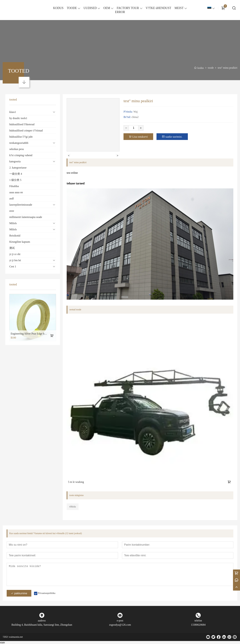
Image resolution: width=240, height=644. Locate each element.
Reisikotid (15, 236)
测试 (12, 248)
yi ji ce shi (15, 254)
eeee (12, 211)
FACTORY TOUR (128, 8)
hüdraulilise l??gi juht (21, 137)
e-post (120, 621)
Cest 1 (13, 266)
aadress (42, 621)
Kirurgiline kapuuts (20, 242)
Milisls (13, 223)
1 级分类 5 (15, 180)
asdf (12, 198)
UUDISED (90, 8)
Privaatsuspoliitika (47, 593)
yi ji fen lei (15, 260)
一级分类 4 (16, 174)
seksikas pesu (17, 149)
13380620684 (198, 625)
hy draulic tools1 (18, 118)
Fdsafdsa (14, 186)
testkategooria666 (19, 143)
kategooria (15, 161)
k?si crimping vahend (21, 155)
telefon (198, 621)
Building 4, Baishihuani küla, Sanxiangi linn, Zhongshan (42, 625)
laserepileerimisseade (21, 205)
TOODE (72, 8)
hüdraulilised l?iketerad (22, 124)
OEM (107, 8)
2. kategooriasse (18, 168)
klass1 (13, 112)
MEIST (179, 8)
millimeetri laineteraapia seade (26, 217)
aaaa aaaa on (16, 192)
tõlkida (73, 507)
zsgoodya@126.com (120, 625)
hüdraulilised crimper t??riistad (26, 131)
